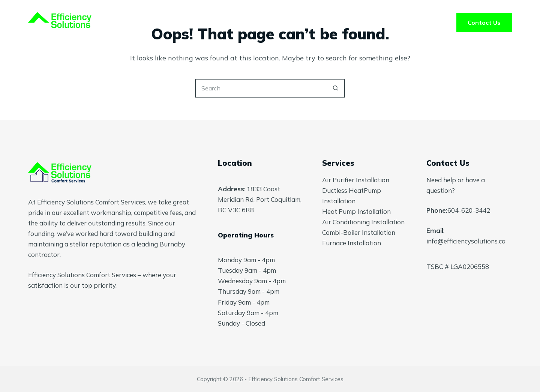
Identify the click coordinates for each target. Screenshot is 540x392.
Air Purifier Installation (356, 180)
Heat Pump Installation (356, 211)
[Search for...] (261, 88)
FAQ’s (323, 23)
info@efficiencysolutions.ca (466, 241)
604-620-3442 (469, 210)
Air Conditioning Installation (363, 222)
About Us (276, 23)
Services (224, 23)
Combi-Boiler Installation (359, 232)
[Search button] (336, 88)
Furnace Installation (352, 243)
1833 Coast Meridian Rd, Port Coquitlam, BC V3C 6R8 (260, 199)
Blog (363, 23)
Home (178, 23)
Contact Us (484, 23)
